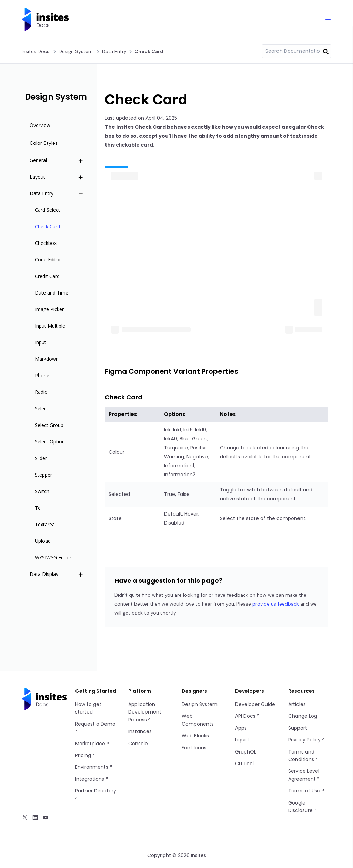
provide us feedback (276, 604)
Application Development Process (145, 712)
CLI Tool (244, 764)
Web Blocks (195, 736)
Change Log (303, 716)
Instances (140, 731)
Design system (76, 51)
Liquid (242, 740)
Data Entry (114, 51)
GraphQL (246, 752)
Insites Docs (36, 51)
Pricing (85, 755)
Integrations (92, 779)
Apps (241, 728)
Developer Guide (255, 704)
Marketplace (92, 744)
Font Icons (194, 748)
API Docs (248, 716)
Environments (94, 767)
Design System (200, 704)
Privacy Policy (307, 740)
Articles (297, 704)
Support (298, 728)
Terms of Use (306, 791)
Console (138, 744)
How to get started (88, 708)
